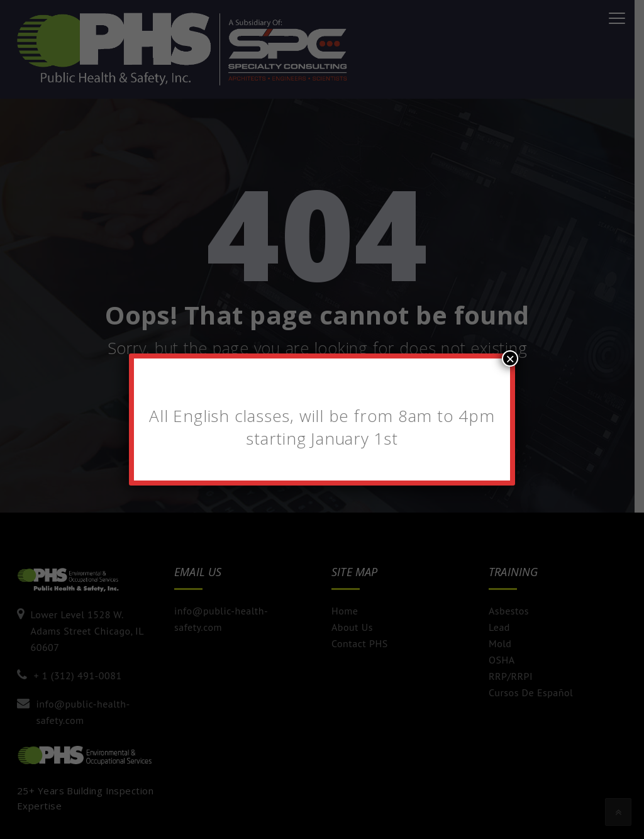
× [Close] (510, 358)
